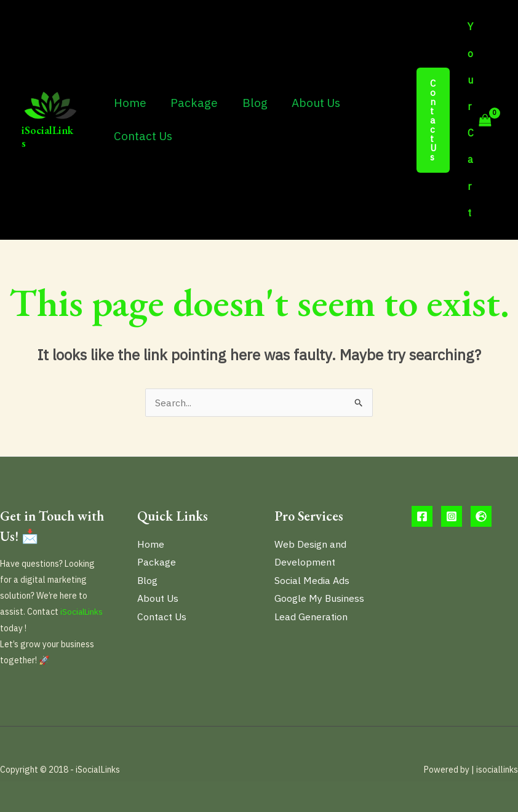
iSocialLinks (47, 137)
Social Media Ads (312, 580)
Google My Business (320, 599)
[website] (481, 516)
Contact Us (142, 136)
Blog (253, 103)
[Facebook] (422, 516)
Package (193, 103)
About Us (313, 103)
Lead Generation (311, 617)
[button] (433, 120)
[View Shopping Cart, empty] (479, 120)
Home (129, 103)
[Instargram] (452, 516)
